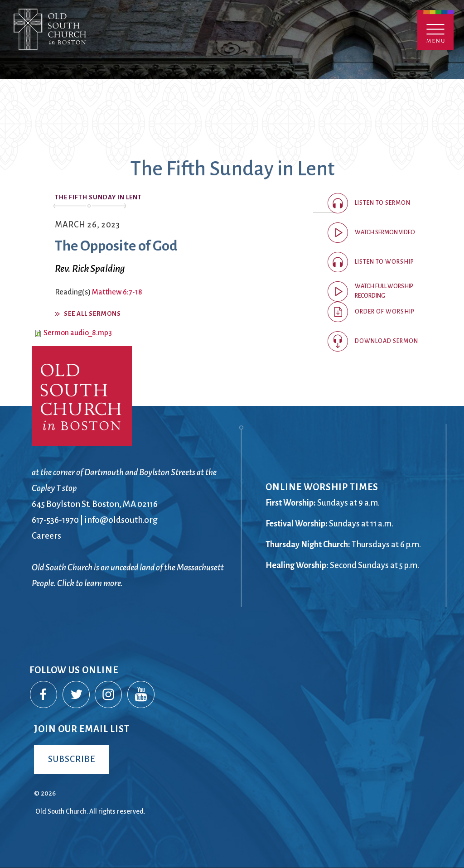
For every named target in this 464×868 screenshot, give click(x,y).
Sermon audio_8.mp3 (78, 333)
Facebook (44, 695)
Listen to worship (384, 262)
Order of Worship (385, 312)
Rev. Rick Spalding (90, 269)
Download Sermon (387, 341)
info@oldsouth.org (121, 520)
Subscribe (72, 759)
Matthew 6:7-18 (117, 292)
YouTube (141, 695)
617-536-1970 (55, 520)
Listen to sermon (383, 203)
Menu (435, 30)
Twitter (77, 695)
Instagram (109, 695)
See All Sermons (92, 314)
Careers (46, 536)
